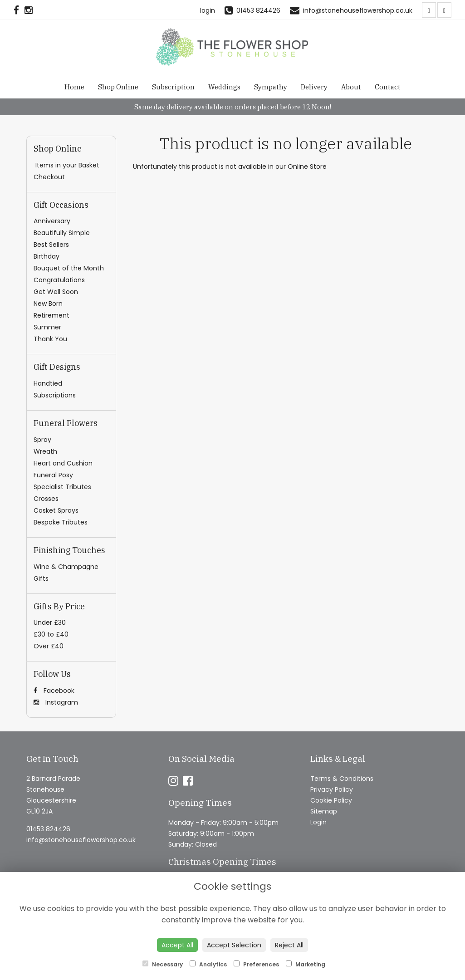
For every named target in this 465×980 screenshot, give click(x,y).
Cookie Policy (331, 800)
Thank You (50, 339)
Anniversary (52, 221)
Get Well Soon (56, 292)
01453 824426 (48, 829)
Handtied (48, 383)
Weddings (224, 87)
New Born (48, 304)
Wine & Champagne (66, 567)
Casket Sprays (56, 510)
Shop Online (118, 87)
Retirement (51, 315)
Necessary (163, 964)
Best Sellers (51, 245)
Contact (388, 87)
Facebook (54, 691)
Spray (42, 440)
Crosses (46, 499)
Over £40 (49, 646)
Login (318, 822)
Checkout (49, 177)
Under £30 (50, 622)
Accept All (177, 945)
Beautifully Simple (62, 233)
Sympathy (271, 87)
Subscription (173, 87)
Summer (47, 327)
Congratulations (59, 280)
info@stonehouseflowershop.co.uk (81, 840)
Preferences (256, 964)
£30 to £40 (51, 634)
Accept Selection (234, 945)
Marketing (306, 964)
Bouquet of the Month (69, 268)
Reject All (289, 945)
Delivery (314, 87)
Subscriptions (55, 395)
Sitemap (324, 811)
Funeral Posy (53, 475)
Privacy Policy (332, 789)
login (208, 10)
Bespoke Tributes (61, 522)
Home (74, 87)
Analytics (208, 964)
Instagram (56, 702)
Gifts (41, 578)
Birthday (46, 256)
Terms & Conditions (342, 779)
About (351, 87)
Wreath (45, 451)
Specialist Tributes (62, 487)
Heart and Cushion (63, 463)
